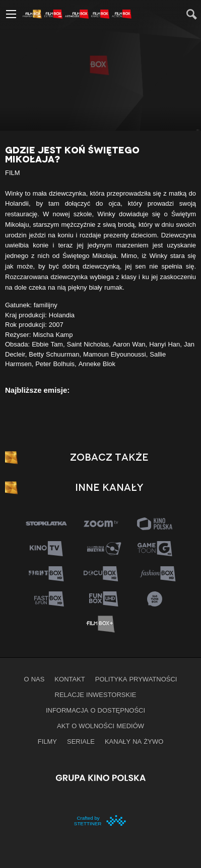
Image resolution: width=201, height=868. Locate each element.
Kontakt (70, 679)
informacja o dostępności (95, 710)
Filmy (47, 741)
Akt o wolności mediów (100, 726)
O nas (35, 679)
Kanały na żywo (134, 741)
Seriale (81, 741)
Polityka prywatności (136, 679)
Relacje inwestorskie (96, 695)
